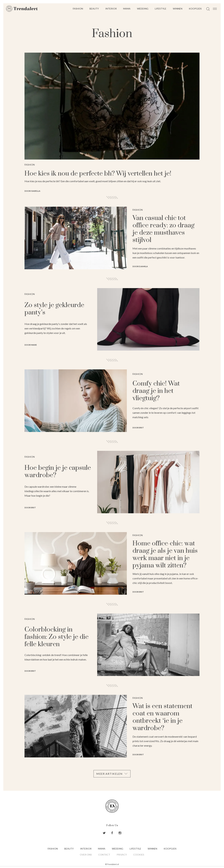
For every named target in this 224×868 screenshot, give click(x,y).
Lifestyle (161, 9)
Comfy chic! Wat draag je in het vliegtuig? (156, 391)
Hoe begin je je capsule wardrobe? (58, 472)
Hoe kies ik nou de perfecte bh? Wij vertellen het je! (98, 174)
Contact (104, 855)
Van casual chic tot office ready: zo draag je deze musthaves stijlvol (163, 229)
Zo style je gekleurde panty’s (54, 309)
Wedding (143, 9)
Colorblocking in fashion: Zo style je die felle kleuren (56, 637)
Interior (111, 9)
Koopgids (195, 9)
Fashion (78, 9)
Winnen (178, 9)
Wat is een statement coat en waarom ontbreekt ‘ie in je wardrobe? (162, 717)
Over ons (86, 855)
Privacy (122, 855)
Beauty (94, 9)
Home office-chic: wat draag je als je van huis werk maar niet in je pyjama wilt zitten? (165, 554)
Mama (127, 9)
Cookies (139, 855)
